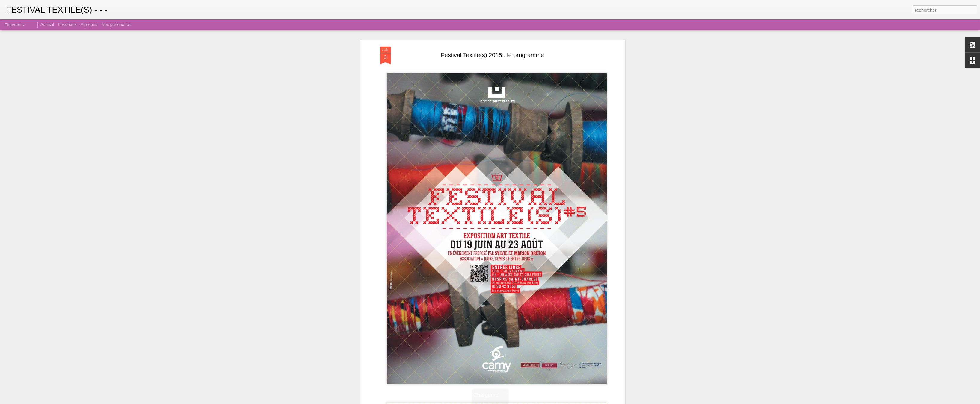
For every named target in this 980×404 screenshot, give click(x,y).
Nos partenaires (116, 25)
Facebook (67, 25)
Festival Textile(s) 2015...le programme (492, 54)
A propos (89, 25)
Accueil (47, 25)
